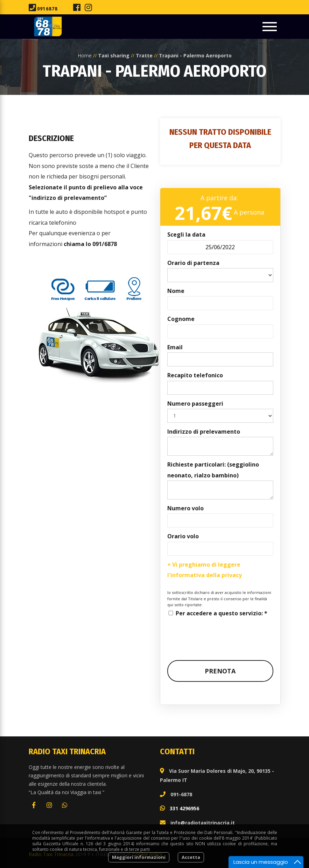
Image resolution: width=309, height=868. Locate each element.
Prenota (220, 671)
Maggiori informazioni (139, 857)
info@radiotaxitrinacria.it (203, 823)
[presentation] (220, 632)
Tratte (144, 55)
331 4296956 (184, 808)
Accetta (191, 857)
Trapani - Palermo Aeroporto (195, 55)
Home (85, 55)
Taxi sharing (114, 55)
